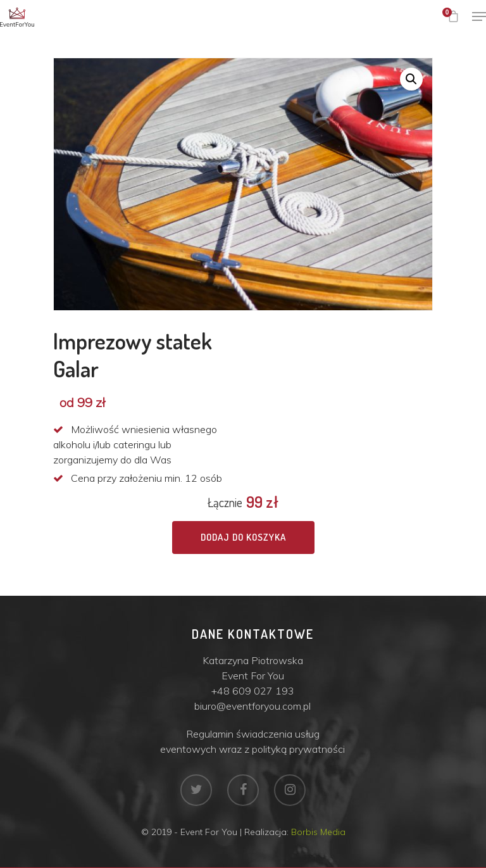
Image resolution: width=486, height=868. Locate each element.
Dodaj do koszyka (243, 537)
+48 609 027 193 (253, 691)
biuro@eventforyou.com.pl (252, 706)
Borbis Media (318, 832)
